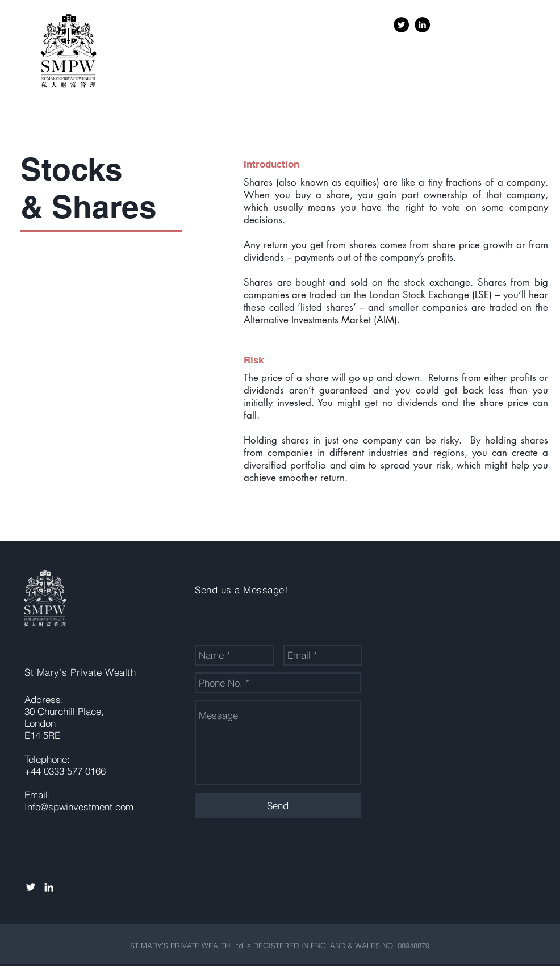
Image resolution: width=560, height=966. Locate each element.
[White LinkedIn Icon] (49, 887)
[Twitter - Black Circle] (401, 25)
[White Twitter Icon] (31, 887)
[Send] (278, 806)
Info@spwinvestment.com (79, 807)
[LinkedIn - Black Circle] (422, 25)
